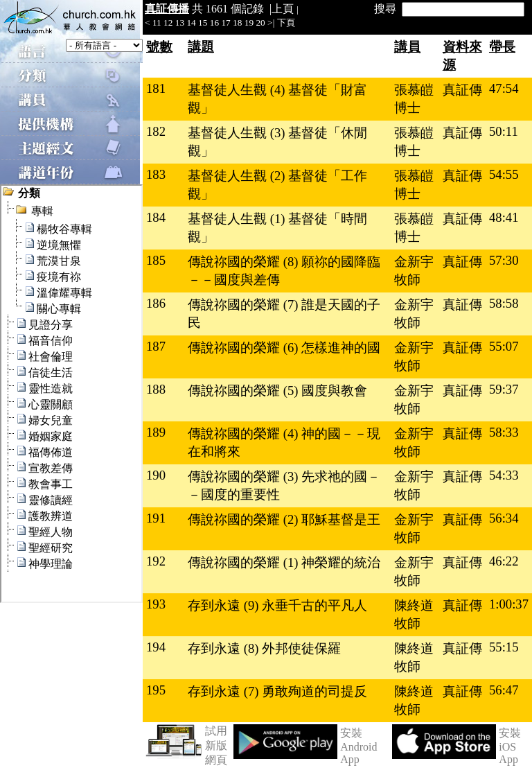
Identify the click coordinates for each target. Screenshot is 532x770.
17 (225, 23)
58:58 (504, 303)
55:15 (504, 647)
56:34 (504, 518)
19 (249, 23)
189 (156, 432)
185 (156, 260)
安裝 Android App (358, 746)
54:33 (504, 475)
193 (156, 604)
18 (237, 23)
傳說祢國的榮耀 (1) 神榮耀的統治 (284, 562)
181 (156, 88)
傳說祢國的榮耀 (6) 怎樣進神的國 (284, 348)
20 (260, 23)
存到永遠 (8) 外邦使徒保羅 (264, 648)
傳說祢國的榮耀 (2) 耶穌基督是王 (284, 519)
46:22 (504, 561)
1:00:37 (509, 604)
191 (156, 518)
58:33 (504, 432)
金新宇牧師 (414, 271)
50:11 (504, 131)
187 (156, 346)
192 (156, 561)
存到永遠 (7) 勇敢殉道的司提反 (277, 691)
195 (156, 690)
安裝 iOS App (510, 746)
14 (191, 23)
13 (180, 23)
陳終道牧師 (414, 614)
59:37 (504, 389)
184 (156, 217)
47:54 (504, 88)
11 (157, 23)
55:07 (504, 346)
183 (156, 174)
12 (168, 23)
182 (156, 131)
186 (156, 303)
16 (214, 23)
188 (156, 389)
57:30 (504, 260)
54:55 (504, 174)
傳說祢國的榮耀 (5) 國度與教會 (277, 391)
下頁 (286, 23)
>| (271, 23)
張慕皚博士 (414, 99)
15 (203, 23)
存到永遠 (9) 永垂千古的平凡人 (277, 605)
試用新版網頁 (216, 745)
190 (156, 475)
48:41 (504, 217)
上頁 (283, 9)
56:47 (504, 690)
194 (156, 647)
